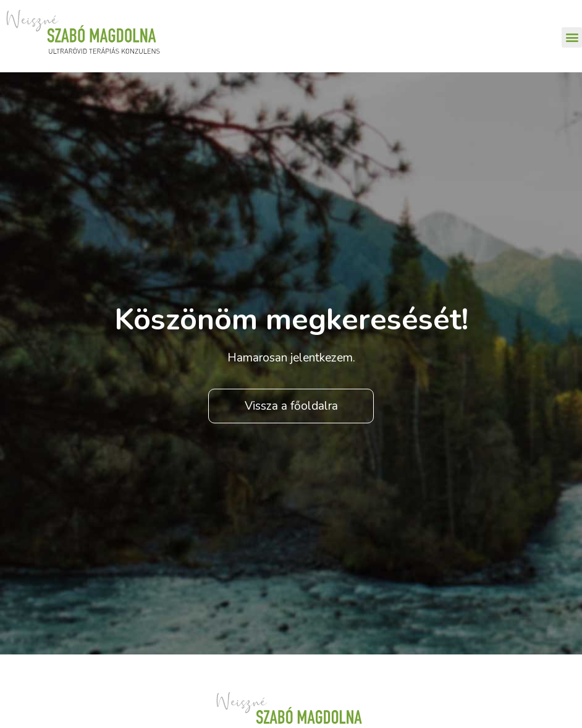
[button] (572, 37)
